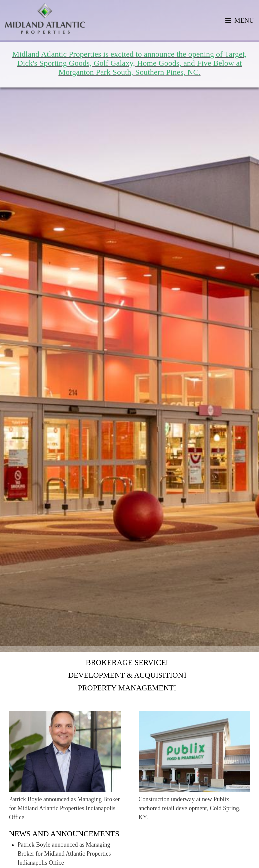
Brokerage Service (126, 663)
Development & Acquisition (126, 675)
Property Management (126, 688)
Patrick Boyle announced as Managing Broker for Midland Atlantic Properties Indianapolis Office (64, 854)
